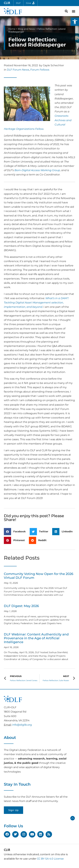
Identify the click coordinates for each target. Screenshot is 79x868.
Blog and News (26, 29)
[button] (75, 22)
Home (12, 29)
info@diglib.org (22, 725)
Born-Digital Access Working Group (37, 170)
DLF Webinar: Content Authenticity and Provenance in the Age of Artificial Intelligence (36, 638)
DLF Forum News (18, 70)
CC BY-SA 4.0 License (50, 859)
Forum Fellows (40, 70)
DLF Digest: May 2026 (21, 606)
